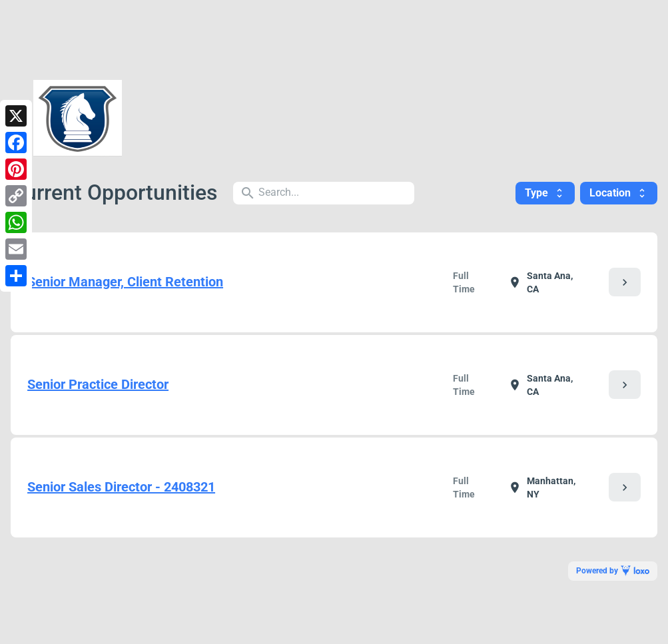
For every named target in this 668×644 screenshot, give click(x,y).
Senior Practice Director (98, 384)
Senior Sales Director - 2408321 (121, 487)
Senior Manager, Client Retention (125, 282)
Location (619, 193)
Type (545, 193)
